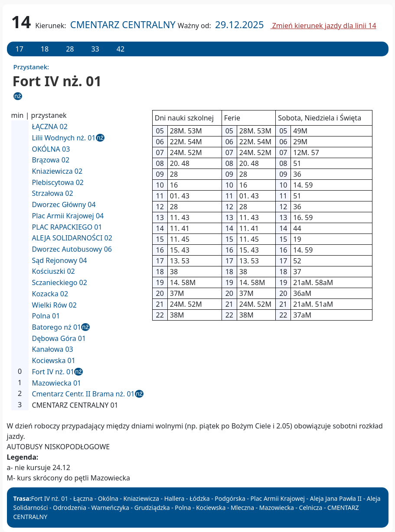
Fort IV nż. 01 (53, 372)
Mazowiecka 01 (57, 383)
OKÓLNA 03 (51, 149)
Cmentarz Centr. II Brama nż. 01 (83, 394)
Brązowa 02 (51, 160)
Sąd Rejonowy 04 (60, 260)
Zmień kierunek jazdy (323, 26)
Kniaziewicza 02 (57, 171)
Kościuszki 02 (54, 271)
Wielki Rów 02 (54, 305)
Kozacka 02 (50, 294)
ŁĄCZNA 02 (50, 127)
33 (95, 49)
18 (45, 49)
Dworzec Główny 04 (64, 204)
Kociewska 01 (54, 360)
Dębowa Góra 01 (59, 338)
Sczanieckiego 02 (60, 282)
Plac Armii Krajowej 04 (68, 216)
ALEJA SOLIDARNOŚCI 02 (72, 238)
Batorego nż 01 (57, 327)
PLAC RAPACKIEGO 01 (67, 227)
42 (121, 49)
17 (20, 49)
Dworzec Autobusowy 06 (72, 249)
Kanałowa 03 (53, 349)
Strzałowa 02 (53, 193)
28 (70, 49)
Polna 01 (46, 316)
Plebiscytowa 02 (58, 182)
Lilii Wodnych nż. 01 (64, 138)
